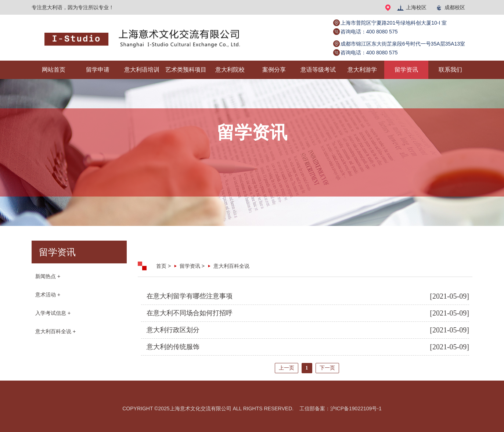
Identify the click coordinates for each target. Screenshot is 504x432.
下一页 (327, 368)
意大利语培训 (142, 70)
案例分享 (274, 70)
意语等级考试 (318, 70)
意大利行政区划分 (173, 330)
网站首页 (54, 70)
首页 (161, 266)
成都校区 (450, 7)
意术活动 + (48, 295)
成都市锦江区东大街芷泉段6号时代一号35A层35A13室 (403, 44)
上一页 (287, 368)
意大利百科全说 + (55, 331)
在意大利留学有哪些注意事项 (190, 296)
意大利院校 (230, 70)
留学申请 (98, 70)
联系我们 (450, 70)
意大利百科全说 (231, 266)
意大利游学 (362, 70)
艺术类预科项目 (186, 70)
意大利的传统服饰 (173, 347)
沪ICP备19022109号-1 (356, 408)
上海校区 (412, 7)
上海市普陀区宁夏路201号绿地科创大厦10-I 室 (394, 23)
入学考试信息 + (53, 313)
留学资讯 (406, 70)
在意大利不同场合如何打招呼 (190, 313)
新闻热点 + (48, 276)
